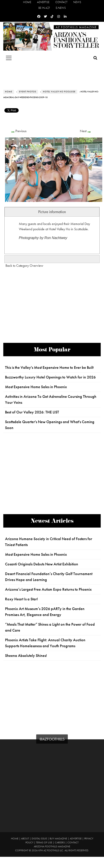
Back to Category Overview (24, 266)
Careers (60, 842)
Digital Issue (39, 839)
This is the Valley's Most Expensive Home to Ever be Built (49, 367)
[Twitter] (45, 17)
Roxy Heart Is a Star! (22, 599)
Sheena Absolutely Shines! (26, 656)
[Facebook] (39, 17)
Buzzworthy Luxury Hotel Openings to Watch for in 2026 (50, 377)
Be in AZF (44, 8)
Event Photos (28, 92)
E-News (61, 8)
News (77, 2)
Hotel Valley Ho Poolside (59, 92)
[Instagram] (59, 17)
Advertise (43, 2)
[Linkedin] (65, 17)
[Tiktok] (52, 17)
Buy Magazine (58, 839)
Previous (21, 131)
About (25, 839)
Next (83, 131)
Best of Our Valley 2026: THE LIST (32, 412)
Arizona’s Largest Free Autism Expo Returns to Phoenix (48, 589)
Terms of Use (44, 842)
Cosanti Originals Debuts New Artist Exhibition (42, 564)
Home (27, 2)
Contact (61, 2)
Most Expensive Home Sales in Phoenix (36, 387)
